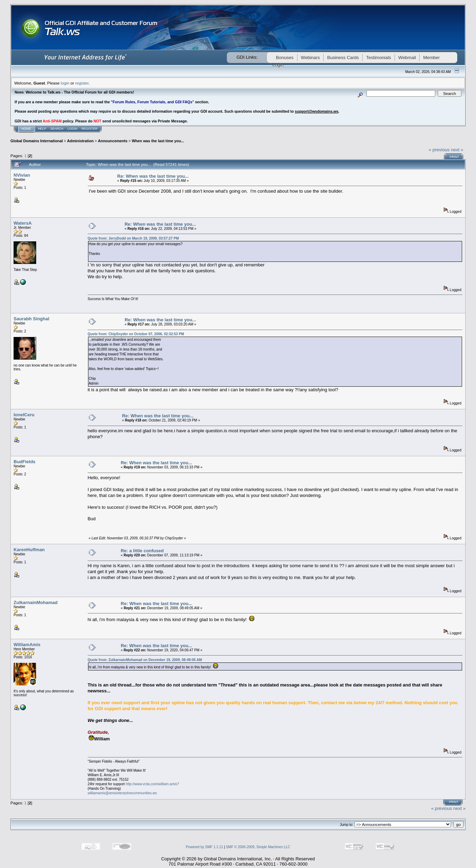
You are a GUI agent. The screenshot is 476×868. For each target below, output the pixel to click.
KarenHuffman (29, 550)
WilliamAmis (27, 645)
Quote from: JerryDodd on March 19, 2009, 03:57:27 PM (133, 238)
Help (42, 129)
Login (72, 129)
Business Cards (343, 58)
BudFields (25, 462)
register (82, 83)
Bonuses (285, 58)
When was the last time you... (158, 141)
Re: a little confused (142, 551)
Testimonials (379, 58)
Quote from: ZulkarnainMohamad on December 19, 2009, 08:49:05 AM (145, 660)
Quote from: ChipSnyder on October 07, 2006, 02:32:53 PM (136, 334)
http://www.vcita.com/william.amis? (152, 784)
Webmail (407, 58)
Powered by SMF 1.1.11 (204, 847)
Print (454, 157)
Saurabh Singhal (31, 319)
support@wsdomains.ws (316, 111)
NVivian (22, 175)
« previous (439, 150)
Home (26, 129)
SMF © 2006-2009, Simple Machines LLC (258, 847)
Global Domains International (37, 141)
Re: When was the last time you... (153, 176)
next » (457, 150)
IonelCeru (24, 415)
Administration (80, 141)
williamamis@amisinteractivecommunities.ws (122, 793)
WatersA (23, 223)
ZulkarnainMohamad (35, 602)
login (65, 83)
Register (89, 129)
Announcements (113, 141)
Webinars (311, 58)
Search (57, 129)
